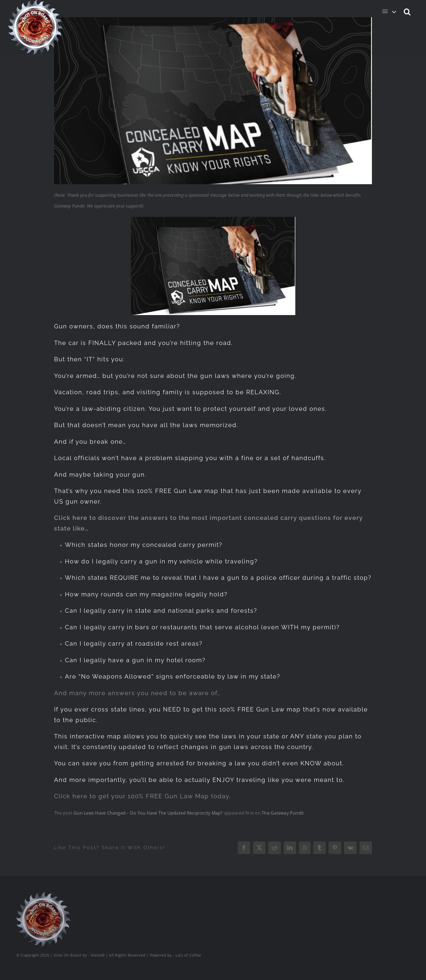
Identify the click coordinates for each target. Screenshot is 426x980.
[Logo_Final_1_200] (43, 894)
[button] (407, 11)
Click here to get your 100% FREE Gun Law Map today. (142, 796)
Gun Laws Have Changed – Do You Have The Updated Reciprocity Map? (148, 813)
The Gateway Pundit (283, 813)
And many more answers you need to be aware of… (137, 693)
